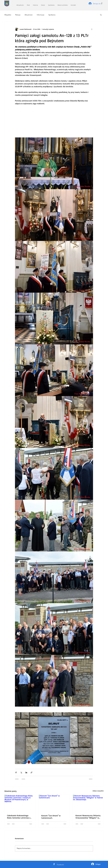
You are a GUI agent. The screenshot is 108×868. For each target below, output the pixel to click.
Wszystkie (8, 15)
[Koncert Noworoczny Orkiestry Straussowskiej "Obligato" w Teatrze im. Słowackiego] (88, 803)
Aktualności (29, 15)
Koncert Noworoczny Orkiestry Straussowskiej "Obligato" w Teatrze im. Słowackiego (88, 817)
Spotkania (52, 15)
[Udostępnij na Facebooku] (16, 772)
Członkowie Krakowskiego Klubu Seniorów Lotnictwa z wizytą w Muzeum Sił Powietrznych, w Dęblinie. (19, 817)
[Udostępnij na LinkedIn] (26, 772)
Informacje (40, 15)
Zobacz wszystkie (98, 791)
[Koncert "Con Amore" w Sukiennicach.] (54, 803)
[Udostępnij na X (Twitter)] (21, 772)
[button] (101, 15)
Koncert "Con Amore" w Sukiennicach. (51, 817)
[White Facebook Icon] (54, 864)
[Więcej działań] (92, 29)
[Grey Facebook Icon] (102, 3)
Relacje (18, 15)
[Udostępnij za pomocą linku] (31, 772)
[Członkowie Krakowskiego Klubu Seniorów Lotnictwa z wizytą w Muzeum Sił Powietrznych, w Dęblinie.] (20, 803)
